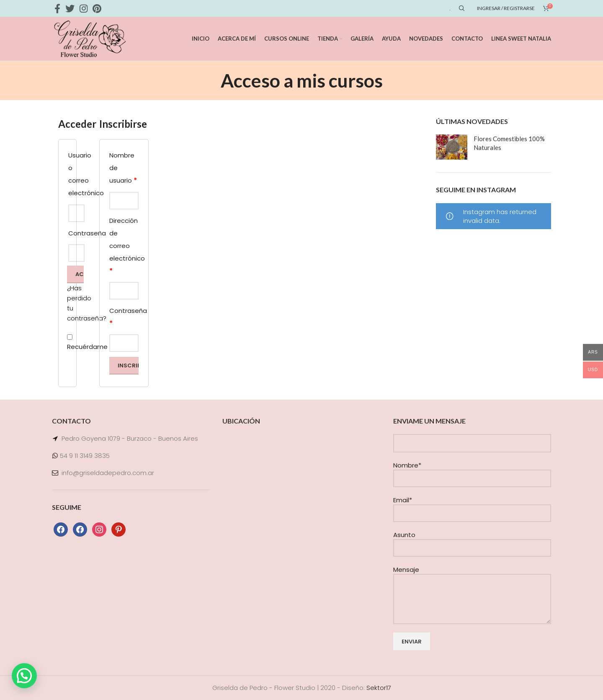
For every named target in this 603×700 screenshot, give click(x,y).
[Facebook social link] (57, 8)
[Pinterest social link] (97, 8)
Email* (472, 506)
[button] (24, 676)
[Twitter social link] (70, 8)
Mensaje (472, 584)
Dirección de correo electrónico (124, 246)
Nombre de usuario (123, 168)
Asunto (472, 541)
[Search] (461, 8)
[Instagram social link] (84, 8)
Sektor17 (379, 688)
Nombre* (472, 471)
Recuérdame (67, 343)
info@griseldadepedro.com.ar (108, 473)
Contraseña (124, 317)
